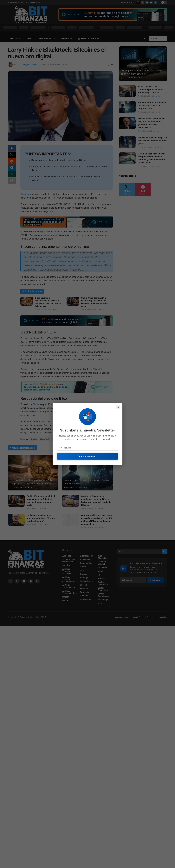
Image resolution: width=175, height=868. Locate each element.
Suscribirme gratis (88, 456)
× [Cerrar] (118, 407)
